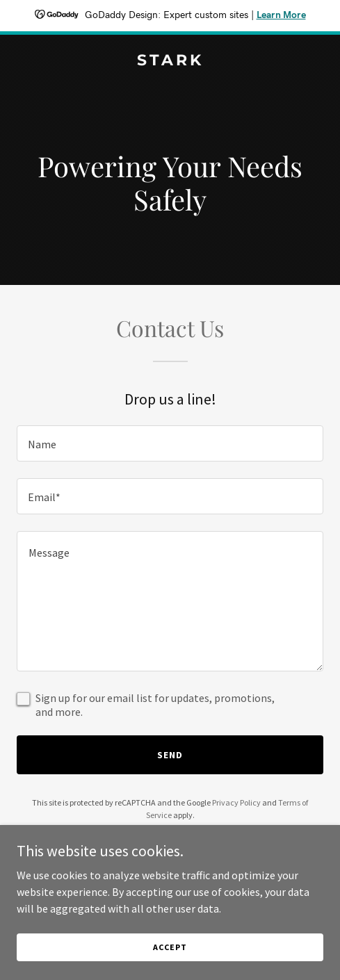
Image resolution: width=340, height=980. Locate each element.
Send (170, 755)
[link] (170, 61)
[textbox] (170, 443)
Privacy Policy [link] (236, 802)
